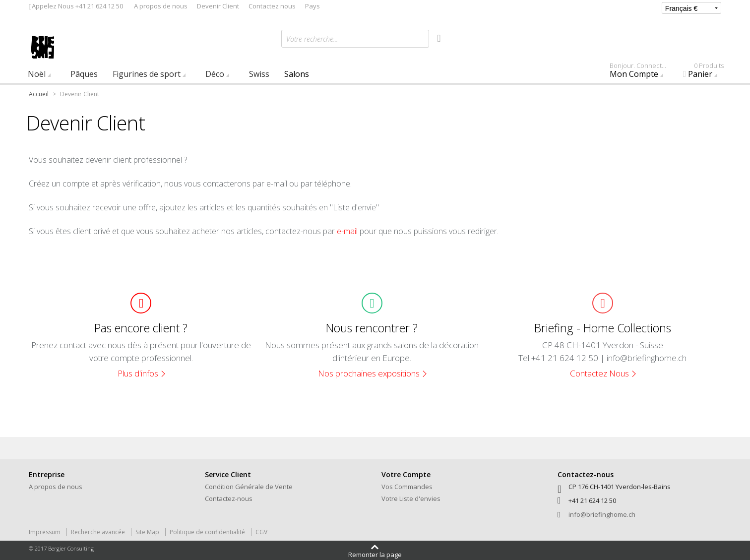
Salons (297, 74)
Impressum (45, 532)
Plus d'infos (138, 373)
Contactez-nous (229, 498)
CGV (261, 532)
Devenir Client (218, 6)
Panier (706, 72)
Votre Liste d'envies (411, 498)
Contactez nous (272, 6)
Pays (312, 6)
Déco (215, 74)
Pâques (84, 74)
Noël (37, 74)
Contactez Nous (599, 373)
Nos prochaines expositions (369, 373)
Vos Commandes (407, 487)
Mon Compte (643, 72)
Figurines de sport (147, 74)
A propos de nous (161, 6)
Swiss (259, 74)
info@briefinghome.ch (602, 514)
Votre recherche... (312, 39)
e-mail (347, 231)
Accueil (39, 94)
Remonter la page (375, 554)
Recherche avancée (98, 532)
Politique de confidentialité (207, 532)
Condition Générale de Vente (249, 487)
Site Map (147, 532)
